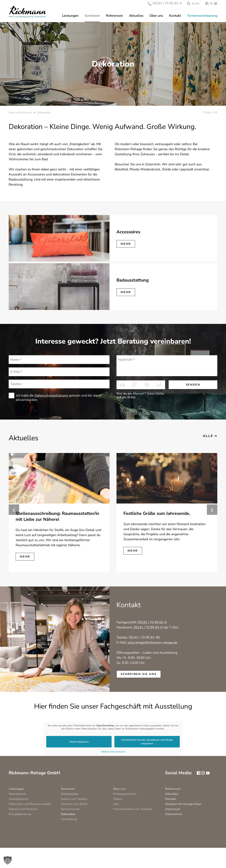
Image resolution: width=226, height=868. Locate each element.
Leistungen (70, 16)
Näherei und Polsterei (23, 809)
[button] (8, 860)
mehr (126, 244)
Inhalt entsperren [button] (79, 742)
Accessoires (128, 232)
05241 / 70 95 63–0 (148, 627)
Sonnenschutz (70, 809)
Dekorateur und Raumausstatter (30, 804)
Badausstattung (133, 280)
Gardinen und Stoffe (74, 804)
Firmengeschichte (125, 794)
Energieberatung (20, 814)
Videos (118, 799)
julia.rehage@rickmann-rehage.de (152, 643)
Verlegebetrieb (19, 799)
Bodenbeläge (70, 794)
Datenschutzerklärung (51, 395)
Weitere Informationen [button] (113, 752)
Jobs (116, 804)
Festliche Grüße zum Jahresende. (157, 513)
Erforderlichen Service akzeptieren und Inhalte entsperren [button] (147, 742)
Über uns (156, 16)
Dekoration (68, 814)
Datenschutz (174, 814)
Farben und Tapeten (74, 799)
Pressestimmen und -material (133, 809)
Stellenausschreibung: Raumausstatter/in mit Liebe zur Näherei (57, 516)
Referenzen (114, 16)
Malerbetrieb (17, 794)
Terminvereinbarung (202, 16)
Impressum (173, 809)
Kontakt (175, 16)
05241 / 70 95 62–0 (165, 3)
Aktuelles (136, 16)
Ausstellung (69, 819)
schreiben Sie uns (139, 674)
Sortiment (92, 16)
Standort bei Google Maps (183, 804)
